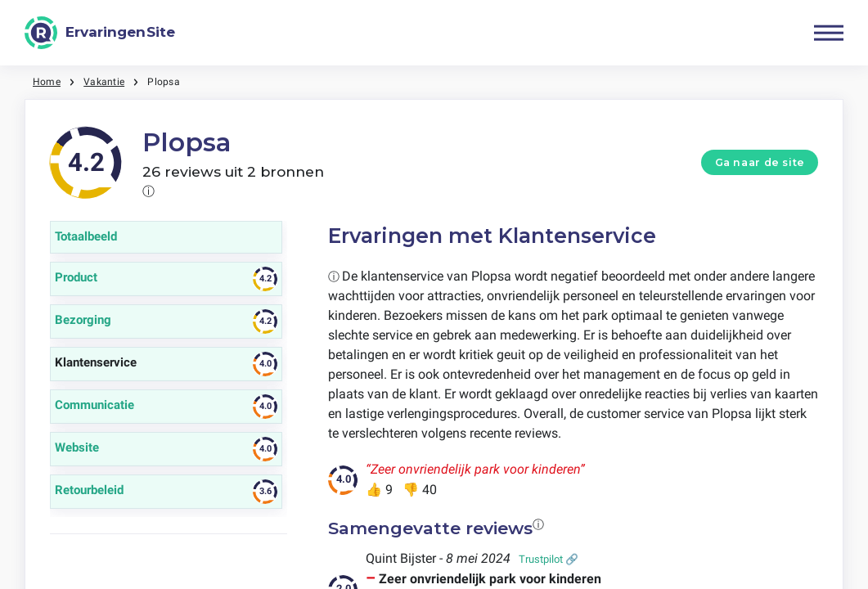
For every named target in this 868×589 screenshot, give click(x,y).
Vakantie (104, 82)
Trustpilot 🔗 (549, 559)
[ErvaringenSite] (100, 33)
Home (47, 82)
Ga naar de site (760, 162)
